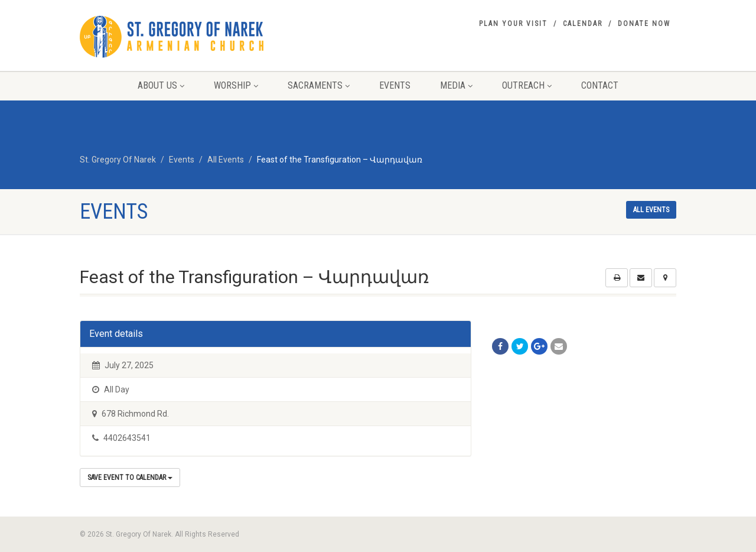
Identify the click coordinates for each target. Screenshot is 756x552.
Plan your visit (513, 24)
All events (651, 210)
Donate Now (644, 24)
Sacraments (319, 85)
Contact (600, 85)
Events (395, 85)
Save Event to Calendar (130, 478)
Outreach (527, 85)
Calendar (583, 24)
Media (456, 85)
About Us (161, 85)
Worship (236, 85)
